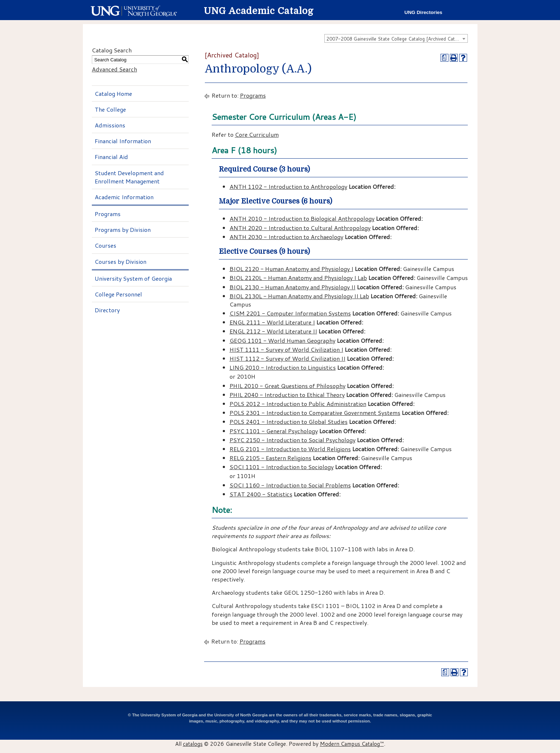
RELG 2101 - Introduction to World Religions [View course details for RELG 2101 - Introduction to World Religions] (290, 449)
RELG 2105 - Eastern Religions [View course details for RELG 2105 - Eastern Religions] (270, 458)
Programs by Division (123, 230)
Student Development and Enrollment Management (129, 177)
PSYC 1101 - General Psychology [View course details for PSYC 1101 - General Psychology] (274, 431)
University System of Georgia (133, 278)
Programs (108, 214)
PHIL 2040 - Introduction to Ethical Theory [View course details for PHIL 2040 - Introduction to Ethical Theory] (287, 395)
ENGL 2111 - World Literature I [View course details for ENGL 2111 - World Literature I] (272, 322)
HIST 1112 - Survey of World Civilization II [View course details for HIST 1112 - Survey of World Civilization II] (288, 358)
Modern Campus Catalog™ (352, 744)
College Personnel (118, 294)
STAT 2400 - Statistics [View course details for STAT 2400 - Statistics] (261, 494)
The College (110, 109)
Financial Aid (111, 157)
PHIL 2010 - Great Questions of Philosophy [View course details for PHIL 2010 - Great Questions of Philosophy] (288, 386)
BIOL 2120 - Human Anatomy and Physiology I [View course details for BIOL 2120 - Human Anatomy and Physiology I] (291, 269)
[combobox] (396, 38)
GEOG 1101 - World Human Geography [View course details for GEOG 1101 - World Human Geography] (283, 340)
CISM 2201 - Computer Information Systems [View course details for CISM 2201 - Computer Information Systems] (290, 313)
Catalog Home (113, 93)
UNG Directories (423, 12)
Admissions (110, 125)
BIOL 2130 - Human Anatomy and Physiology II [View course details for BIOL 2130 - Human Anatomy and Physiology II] (293, 287)
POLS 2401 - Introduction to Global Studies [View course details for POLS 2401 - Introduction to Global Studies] (289, 422)
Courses (105, 245)
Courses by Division (121, 261)
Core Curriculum (257, 134)
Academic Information (124, 197)
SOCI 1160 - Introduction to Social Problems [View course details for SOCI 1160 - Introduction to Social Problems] (290, 485)
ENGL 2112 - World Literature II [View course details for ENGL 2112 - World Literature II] (273, 331)
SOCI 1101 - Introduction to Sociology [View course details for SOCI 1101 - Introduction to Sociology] (282, 467)
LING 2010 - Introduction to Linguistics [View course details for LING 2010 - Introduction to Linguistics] (283, 367)
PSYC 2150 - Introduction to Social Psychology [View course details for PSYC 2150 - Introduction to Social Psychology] (293, 440)
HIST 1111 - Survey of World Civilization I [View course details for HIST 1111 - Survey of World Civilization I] (286, 349)
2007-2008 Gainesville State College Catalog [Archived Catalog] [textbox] (396, 39)
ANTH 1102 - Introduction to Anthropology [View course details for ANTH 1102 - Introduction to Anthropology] (288, 186)
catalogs (193, 744)
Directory (107, 310)
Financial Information (123, 141)
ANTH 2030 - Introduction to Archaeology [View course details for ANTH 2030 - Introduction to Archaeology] (286, 237)
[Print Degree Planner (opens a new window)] (444, 58)
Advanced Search (114, 69)
